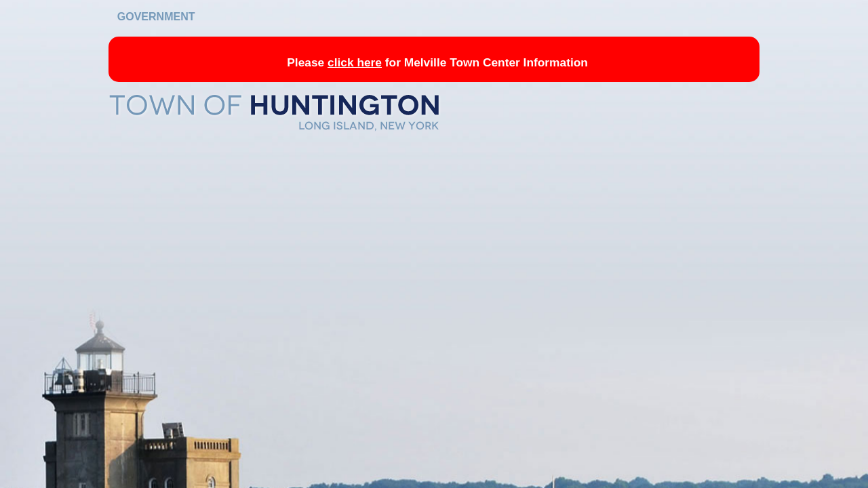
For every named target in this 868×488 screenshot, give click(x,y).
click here (355, 62)
